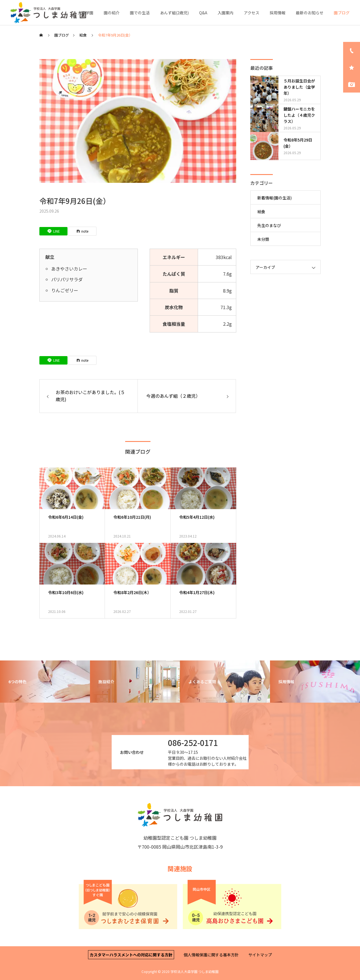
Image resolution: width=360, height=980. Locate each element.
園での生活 (140, 13)
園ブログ (342, 13)
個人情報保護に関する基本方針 (211, 955)
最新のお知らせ (310, 13)
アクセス (252, 13)
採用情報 (278, 13)
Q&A (203, 13)
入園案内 (226, 13)
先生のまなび (269, 225)
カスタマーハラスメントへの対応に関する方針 (131, 955)
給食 (261, 212)
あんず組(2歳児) (174, 13)
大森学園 (85, 13)
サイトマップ (260, 955)
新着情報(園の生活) (274, 198)
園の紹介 (112, 13)
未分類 (263, 239)
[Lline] (53, 231)
